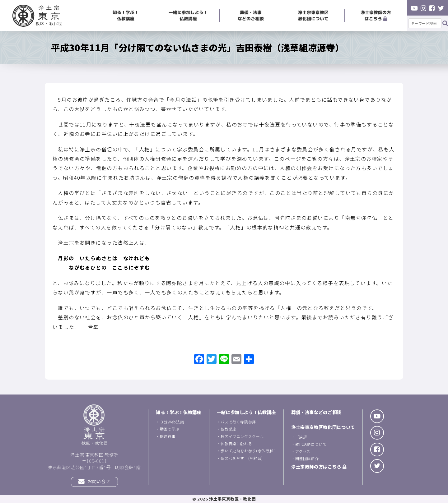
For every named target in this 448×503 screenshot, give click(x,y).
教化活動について (311, 444)
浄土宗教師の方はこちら (376, 15)
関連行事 (168, 436)
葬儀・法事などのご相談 (251, 15)
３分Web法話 (172, 422)
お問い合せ (94, 481)
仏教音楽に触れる (236, 443)
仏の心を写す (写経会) (242, 458)
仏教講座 (229, 429)
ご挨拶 (301, 437)
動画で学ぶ (170, 429)
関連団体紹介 (307, 458)
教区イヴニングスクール (242, 436)
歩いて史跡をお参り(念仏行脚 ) (248, 451)
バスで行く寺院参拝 (238, 422)
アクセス (303, 451)
